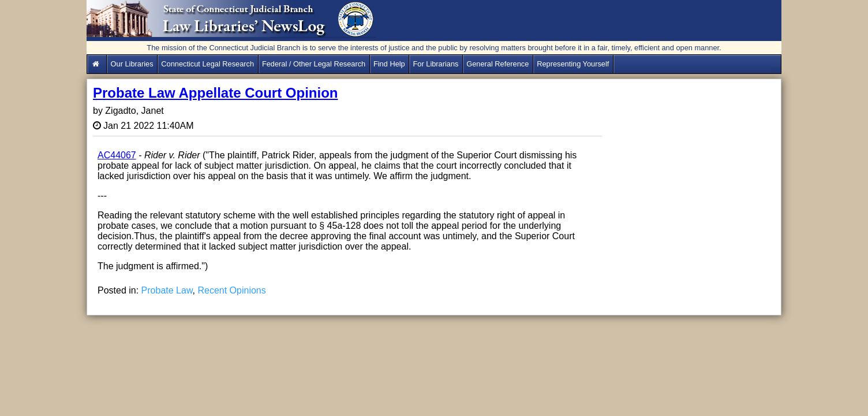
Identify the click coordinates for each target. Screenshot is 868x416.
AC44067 (117, 155)
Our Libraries (132, 64)
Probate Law (167, 290)
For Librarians (436, 64)
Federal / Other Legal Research (314, 64)
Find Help (389, 64)
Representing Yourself (573, 64)
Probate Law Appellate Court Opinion (215, 93)
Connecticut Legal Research (207, 64)
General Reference (497, 64)
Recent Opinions (231, 290)
